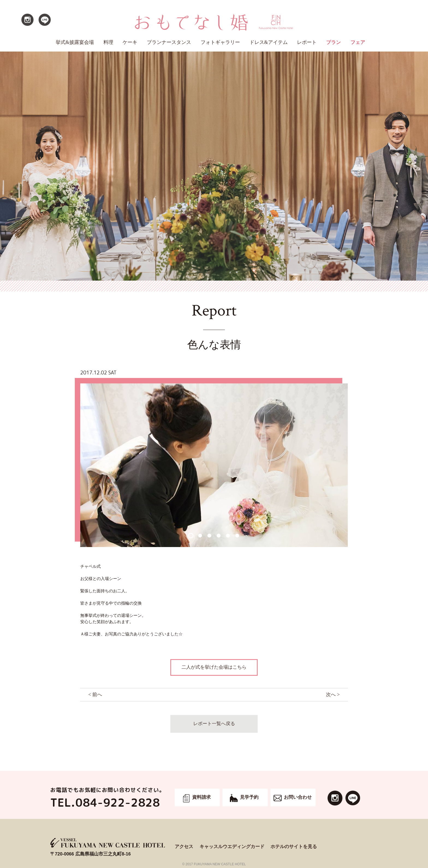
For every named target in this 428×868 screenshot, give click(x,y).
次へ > (333, 695)
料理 (108, 42)
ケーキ (130, 42)
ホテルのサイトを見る (294, 847)
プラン (334, 42)
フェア (358, 42)
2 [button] (200, 536)
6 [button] (237, 536)
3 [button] (209, 536)
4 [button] (219, 536)
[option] (214, 465)
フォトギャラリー (220, 42)
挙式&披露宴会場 (75, 42)
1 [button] (191, 536)
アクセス (184, 847)
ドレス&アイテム (269, 42)
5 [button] (228, 536)
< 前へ (95, 695)
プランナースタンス (169, 42)
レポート (307, 42)
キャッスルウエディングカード (232, 847)
